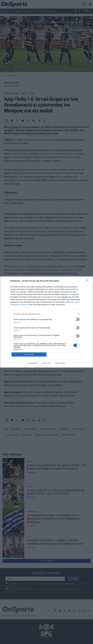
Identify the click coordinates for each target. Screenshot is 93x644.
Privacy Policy (60, 363)
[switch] (77, 319)
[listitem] (46, 314)
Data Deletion (33, 363)
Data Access (46, 363)
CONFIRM (29, 355)
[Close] (88, 281)
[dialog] (46, 322)
